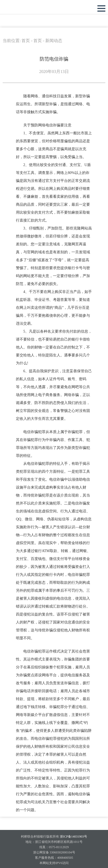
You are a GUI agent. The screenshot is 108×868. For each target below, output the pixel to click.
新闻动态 (54, 41)
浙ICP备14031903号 (73, 837)
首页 (26, 41)
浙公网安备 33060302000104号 (54, 852)
